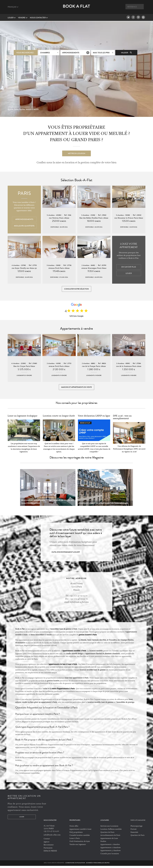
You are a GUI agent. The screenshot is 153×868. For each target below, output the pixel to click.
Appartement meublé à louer (80, 831)
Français (13, 7)
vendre (23, 18)
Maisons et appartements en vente (76, 389)
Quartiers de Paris (107, 834)
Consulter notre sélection (76, 289)
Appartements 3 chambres (110, 853)
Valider (126, 52)
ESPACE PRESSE (50, 853)
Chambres (45, 52)
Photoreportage (136, 828)
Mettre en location (77, 153)
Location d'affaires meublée (111, 831)
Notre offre (74, 828)
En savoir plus (129, 267)
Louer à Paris (75, 840)
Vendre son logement (78, 847)
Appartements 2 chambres (110, 850)
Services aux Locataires (109, 828)
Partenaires (48, 850)
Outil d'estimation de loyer (80, 843)
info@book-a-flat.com (52, 837)
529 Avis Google (76, 317)
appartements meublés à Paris (74, 653)
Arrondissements (71, 52)
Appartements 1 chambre (110, 847)
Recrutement (49, 847)
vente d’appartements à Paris (63, 691)
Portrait (134, 831)
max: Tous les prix (101, 52)
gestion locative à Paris (88, 637)
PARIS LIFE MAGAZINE (138, 823)
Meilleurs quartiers (24, 226)
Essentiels (134, 834)
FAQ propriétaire (76, 834)
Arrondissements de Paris (110, 837)
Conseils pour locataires (110, 856)
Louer (12, 18)
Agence (46, 844)
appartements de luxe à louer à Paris (63, 666)
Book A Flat (77, 8)
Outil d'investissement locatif (66, 554)
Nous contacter (39, 18)
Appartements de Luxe (109, 840)
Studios (103, 843)
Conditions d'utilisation (75, 865)
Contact (47, 841)
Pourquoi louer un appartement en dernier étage (103, 506)
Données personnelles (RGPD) (98, 865)
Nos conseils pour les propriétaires (76, 405)
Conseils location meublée (80, 837)
